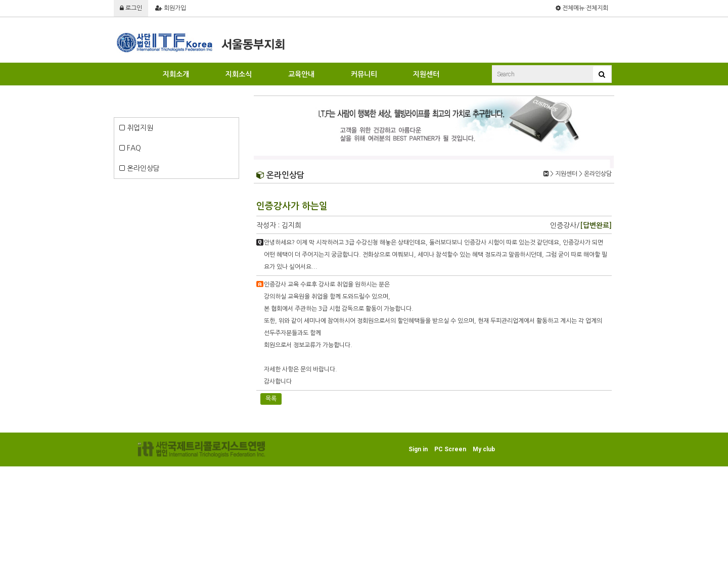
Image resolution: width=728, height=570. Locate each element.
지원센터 (426, 74)
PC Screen (450, 449)
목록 (271, 399)
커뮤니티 (364, 74)
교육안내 (301, 74)
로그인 (131, 8)
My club (484, 449)
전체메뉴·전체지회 (582, 8)
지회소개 (176, 74)
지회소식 (239, 74)
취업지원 (136, 128)
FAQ (130, 148)
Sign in (418, 449)
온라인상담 (140, 168)
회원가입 (171, 8)
